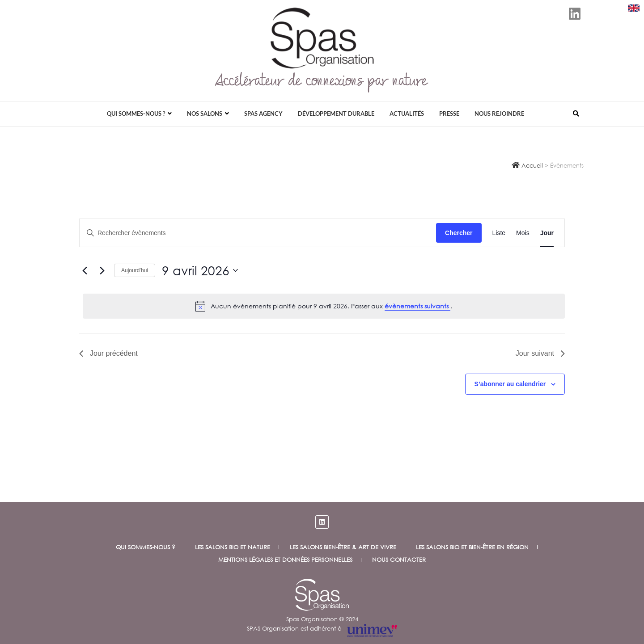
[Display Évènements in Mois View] (523, 233)
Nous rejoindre (499, 114)
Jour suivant (540, 353)
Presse (449, 114)
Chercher (459, 233)
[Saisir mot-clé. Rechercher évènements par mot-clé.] (258, 233)
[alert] (324, 306)
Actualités (407, 114)
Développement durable (336, 114)
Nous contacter (399, 560)
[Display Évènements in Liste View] (499, 233)
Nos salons (205, 114)
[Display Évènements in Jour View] (547, 233)
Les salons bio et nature (233, 547)
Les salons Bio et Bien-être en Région (472, 547)
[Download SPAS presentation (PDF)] (634, 8)
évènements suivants (417, 306)
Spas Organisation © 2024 (322, 619)
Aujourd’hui (135, 270)
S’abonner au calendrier (510, 384)
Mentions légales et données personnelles (285, 560)
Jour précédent (108, 353)
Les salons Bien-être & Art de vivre (343, 547)
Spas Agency (263, 114)
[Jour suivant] (102, 270)
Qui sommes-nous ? (136, 114)
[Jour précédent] (85, 270)
